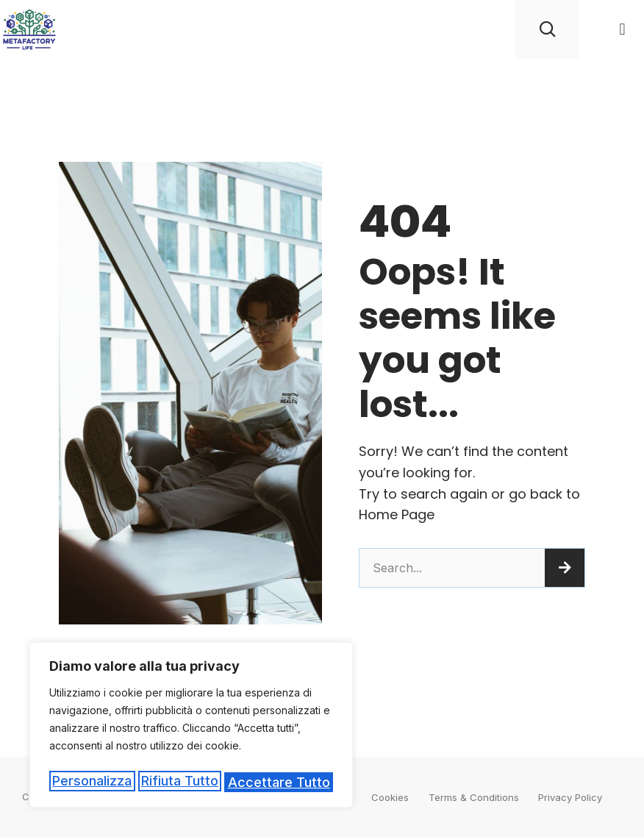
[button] (622, 30)
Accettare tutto (280, 782)
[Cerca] (565, 568)
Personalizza (91, 782)
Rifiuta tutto (180, 782)
